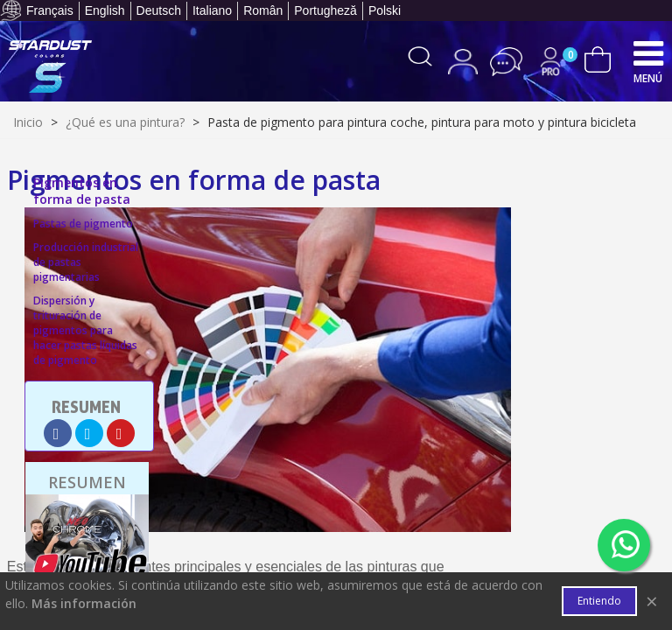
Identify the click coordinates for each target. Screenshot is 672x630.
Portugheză (325, 10)
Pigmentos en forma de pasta (82, 191)
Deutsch (159, 10)
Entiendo (599, 601)
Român (263, 10)
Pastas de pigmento (83, 224)
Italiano (212, 10)
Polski (385, 10)
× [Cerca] (652, 601)
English (105, 10)
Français (50, 10)
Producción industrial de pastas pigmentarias (86, 262)
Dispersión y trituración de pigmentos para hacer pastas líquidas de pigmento (85, 330)
